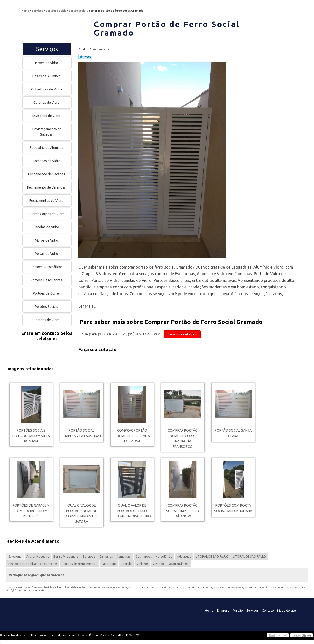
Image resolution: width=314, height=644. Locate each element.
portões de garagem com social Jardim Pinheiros (31, 511)
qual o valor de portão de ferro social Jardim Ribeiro (132, 511)
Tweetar (85, 57)
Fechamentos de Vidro (47, 201)
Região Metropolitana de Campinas (33, 564)
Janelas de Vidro (47, 227)
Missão (238, 610)
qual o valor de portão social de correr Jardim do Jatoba (82, 514)
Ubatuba (127, 564)
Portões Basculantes (47, 280)
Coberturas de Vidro (47, 89)
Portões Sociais (47, 307)
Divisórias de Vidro (47, 116)
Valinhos (143, 564)
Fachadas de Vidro (47, 161)
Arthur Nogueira (38, 557)
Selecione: (15, 557)
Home (209, 610)
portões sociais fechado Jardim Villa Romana (31, 436)
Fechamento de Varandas (47, 187)
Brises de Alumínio (47, 76)
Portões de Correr (47, 293)
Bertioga (89, 557)
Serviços (47, 49)
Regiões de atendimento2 (79, 564)
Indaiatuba (184, 557)
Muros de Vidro (47, 240)
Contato (268, 610)
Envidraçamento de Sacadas (47, 132)
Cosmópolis (144, 557)
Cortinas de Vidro (47, 103)
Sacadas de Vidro (47, 320)
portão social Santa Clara (233, 433)
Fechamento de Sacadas (47, 174)
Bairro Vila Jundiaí (66, 557)
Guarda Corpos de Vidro (47, 214)
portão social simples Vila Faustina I (82, 433)
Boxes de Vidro (47, 63)
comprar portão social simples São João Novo (183, 511)
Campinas (106, 557)
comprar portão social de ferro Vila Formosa (132, 436)
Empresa (223, 610)
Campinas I (124, 557)
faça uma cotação (182, 334)
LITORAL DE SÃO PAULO (212, 557)
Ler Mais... (87, 306)
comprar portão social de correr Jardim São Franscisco (183, 438)
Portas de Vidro (47, 254)
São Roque (109, 564)
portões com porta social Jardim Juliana (233, 508)
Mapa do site (287, 610)
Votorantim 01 (178, 564)
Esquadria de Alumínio (47, 148)
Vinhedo (158, 564)
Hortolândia (164, 557)
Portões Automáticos (47, 267)
